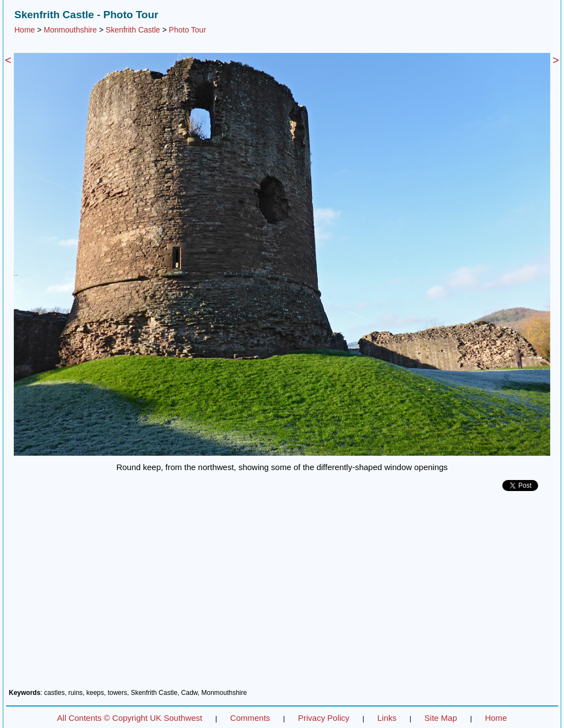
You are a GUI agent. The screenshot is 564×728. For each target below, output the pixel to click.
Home (25, 30)
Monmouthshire (70, 30)
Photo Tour (188, 30)
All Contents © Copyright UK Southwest (130, 718)
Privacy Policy (324, 718)
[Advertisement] (282, 594)
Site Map (441, 718)
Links (387, 718)
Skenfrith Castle (133, 30)
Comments (250, 718)
